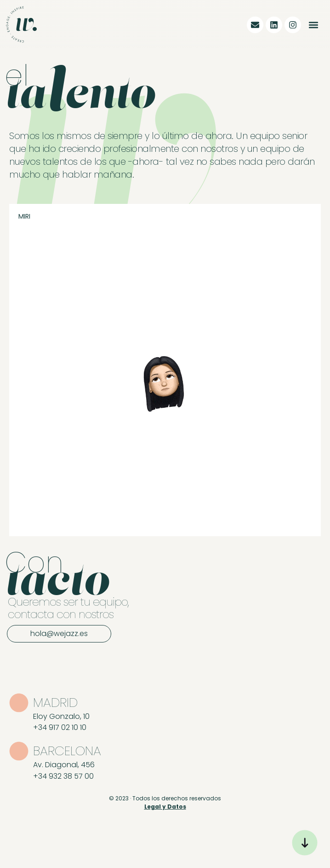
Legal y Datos (165, 807)
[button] (313, 25)
